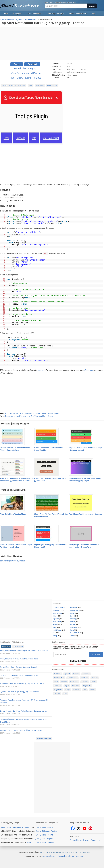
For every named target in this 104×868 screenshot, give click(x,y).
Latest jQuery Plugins (35, 13)
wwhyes (41, 370)
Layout (72, 616)
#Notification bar (52, 85)
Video (65, 694)
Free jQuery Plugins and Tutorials (21, 5)
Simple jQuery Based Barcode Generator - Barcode (19, 667)
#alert (31, 85)
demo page (89, 370)
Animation (56, 610)
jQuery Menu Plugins (44, 835)
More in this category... (26, 68)
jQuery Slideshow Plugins (46, 831)
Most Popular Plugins (56, 13)
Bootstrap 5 (57, 674)
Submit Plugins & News (80, 840)
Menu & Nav (57, 622)
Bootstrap (85, 682)
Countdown (86, 674)
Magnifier (95, 678)
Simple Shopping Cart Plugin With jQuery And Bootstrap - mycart (24, 711)
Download (32, 64)
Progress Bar (87, 686)
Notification (76, 686)
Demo (17, 64)
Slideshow (74, 627)
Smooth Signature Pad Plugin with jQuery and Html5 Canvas (22, 683)
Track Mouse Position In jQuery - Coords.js (85, 514)
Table (72, 630)
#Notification (40, 85)
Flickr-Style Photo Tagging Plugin (13, 514)
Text (54, 633)
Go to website (72, 75)
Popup (67, 686)
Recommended (18, 646)
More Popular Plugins (44, 738)
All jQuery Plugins (59, 607)
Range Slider (58, 690)
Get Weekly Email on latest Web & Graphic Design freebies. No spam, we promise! (76, 648)
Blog (93, 13)
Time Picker (57, 686)
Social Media (57, 630)
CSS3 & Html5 (57, 613)
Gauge (67, 690)
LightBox (56, 619)
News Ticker (74, 682)
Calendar (64, 682)
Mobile (72, 622)
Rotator (73, 624)
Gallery (55, 616)
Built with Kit (78, 661)
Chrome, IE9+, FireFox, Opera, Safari (13, 85)
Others (55, 624)
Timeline (93, 690)
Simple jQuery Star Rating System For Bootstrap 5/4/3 (20, 675)
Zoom (72, 636)
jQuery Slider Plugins (44, 827)
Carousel (76, 674)
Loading (73, 619)
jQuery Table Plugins (44, 838)
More (29, 842)
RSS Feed (79, 856)
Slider (55, 627)
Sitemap (71, 856)
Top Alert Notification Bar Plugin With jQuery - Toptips (42, 23)
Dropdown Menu (59, 678)
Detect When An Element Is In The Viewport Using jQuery (29, 416)
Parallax (94, 682)
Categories (17, 13)
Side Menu (76, 690)
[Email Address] (71, 654)
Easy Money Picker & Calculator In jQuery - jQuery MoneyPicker (32, 413)
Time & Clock (75, 633)
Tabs (85, 690)
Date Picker (85, 678)
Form (72, 613)
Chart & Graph (75, 610)
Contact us (95, 840)
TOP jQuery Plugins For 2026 (26, 78)
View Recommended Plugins (26, 73)
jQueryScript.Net (49, 856)
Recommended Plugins (78, 13)
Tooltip (55, 636)
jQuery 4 (67, 674)
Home (6, 13)
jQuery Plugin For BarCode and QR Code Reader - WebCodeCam (24, 651)
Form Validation (72, 678)
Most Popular (6, 646)
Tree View (57, 694)
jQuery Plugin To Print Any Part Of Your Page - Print (19, 659)
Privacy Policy (62, 856)
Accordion (74, 607)
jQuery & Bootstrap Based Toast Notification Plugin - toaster (22, 730)
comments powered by (13, 561)
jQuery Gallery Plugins (45, 842)
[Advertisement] (52, 44)
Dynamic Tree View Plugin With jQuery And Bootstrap (19, 692)
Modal (56, 682)
